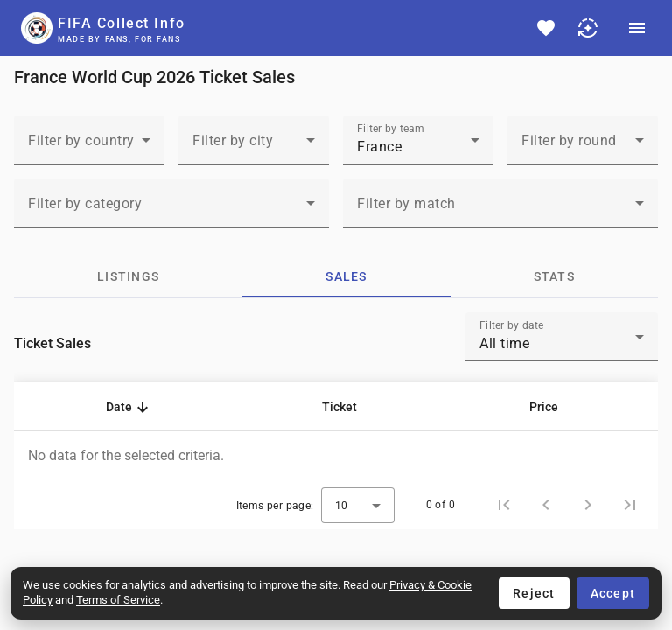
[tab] (128, 276)
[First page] (504, 505)
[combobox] (89, 147)
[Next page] (588, 505)
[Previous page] (546, 505)
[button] (127, 407)
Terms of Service (118, 600)
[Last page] (630, 505)
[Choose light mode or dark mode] (588, 28)
